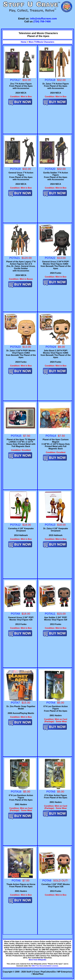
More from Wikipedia (37, 960)
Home (24, 42)
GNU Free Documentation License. (45, 966)
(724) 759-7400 (42, 21)
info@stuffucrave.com (44, 19)
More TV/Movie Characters (41, 42)
